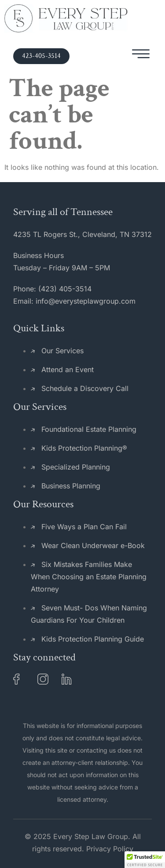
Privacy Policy (110, 849)
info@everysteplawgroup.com (86, 301)
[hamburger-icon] (141, 56)
